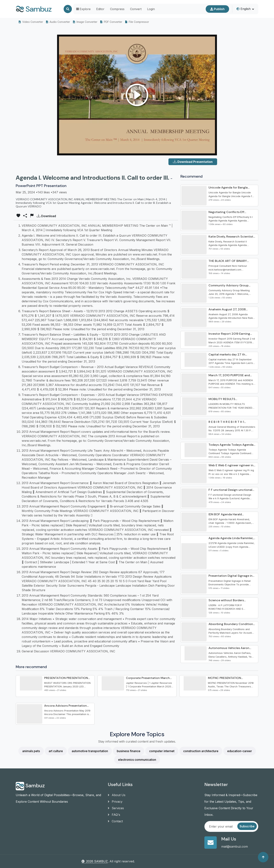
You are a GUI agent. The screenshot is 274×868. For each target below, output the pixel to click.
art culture (56, 751)
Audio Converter (58, 22)
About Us (117, 795)
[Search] (68, 9)
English (244, 9)
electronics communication (137, 760)
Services (116, 808)
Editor (100, 9)
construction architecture (201, 751)
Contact (115, 821)
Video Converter (31, 22)
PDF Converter (111, 22)
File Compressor (137, 22)
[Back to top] (263, 857)
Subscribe (247, 826)
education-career (240, 751)
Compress (117, 9)
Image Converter (85, 22)
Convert (136, 9)
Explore (83, 9)
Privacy (115, 802)
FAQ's (114, 815)
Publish (217, 9)
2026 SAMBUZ (95, 861)
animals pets (31, 751)
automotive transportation (90, 751)
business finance (129, 751)
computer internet (162, 751)
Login (151, 9)
